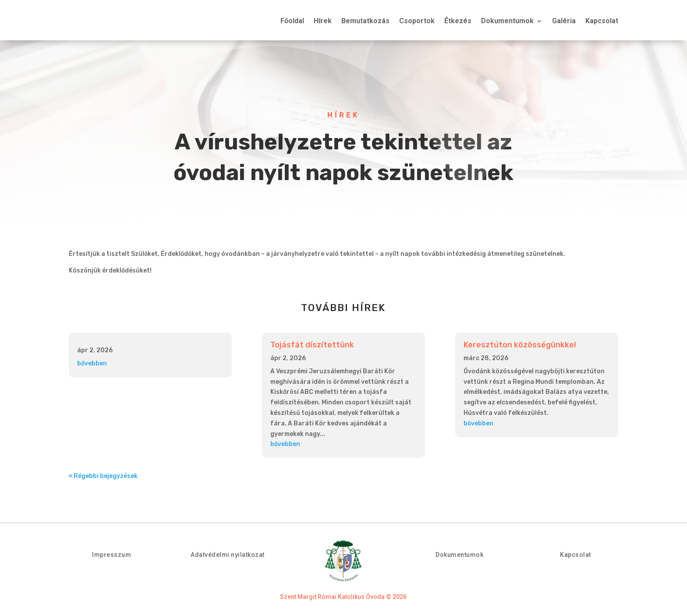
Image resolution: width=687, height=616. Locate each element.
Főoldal (292, 21)
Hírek (323, 21)
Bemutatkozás (365, 21)
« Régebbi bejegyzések (103, 476)
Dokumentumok (507, 21)
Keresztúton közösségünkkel (520, 345)
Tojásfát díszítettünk (312, 345)
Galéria (564, 21)
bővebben (92, 363)
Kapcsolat (602, 21)
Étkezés (458, 21)
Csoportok (417, 21)
